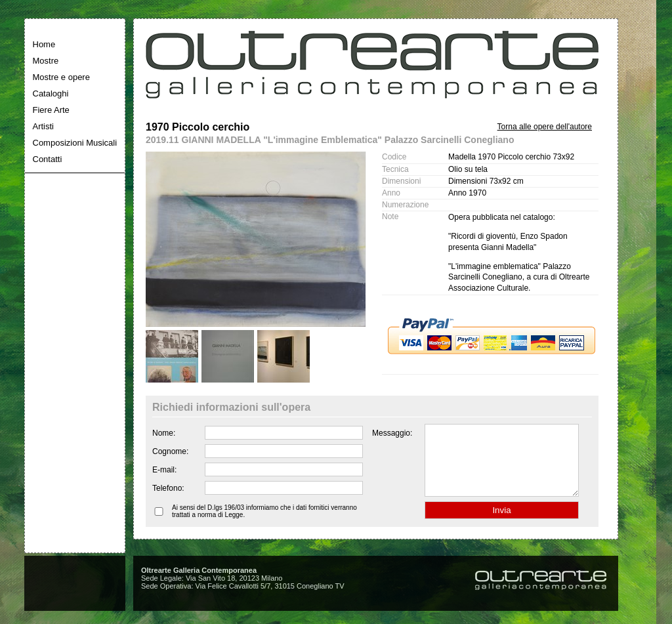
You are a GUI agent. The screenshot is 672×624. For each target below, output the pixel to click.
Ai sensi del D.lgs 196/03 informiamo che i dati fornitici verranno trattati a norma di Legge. (264, 525)
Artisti (44, 126)
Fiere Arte (51, 110)
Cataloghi (51, 94)
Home (44, 44)
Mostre (46, 61)
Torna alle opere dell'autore (545, 127)
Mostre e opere (61, 77)
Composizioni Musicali (75, 143)
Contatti (48, 159)
